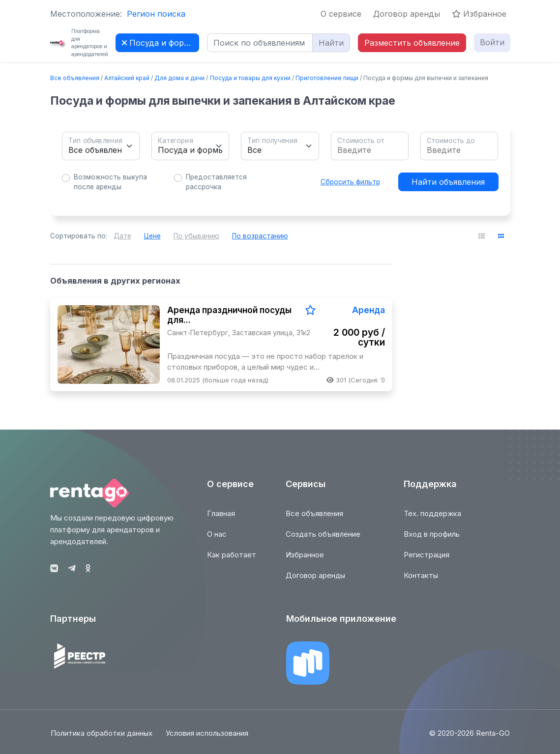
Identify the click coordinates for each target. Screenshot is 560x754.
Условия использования (208, 739)
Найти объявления (448, 182)
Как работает (232, 561)
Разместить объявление (412, 43)
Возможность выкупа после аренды (110, 182)
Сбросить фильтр (350, 182)
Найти (331, 43)
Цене (152, 236)
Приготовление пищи (327, 78)
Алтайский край (127, 78)
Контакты (421, 581)
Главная (221, 519)
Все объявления (75, 78)
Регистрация (427, 561)
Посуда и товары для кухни (250, 78)
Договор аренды (407, 14)
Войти (492, 42)
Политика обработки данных (101, 739)
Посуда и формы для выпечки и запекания (161, 43)
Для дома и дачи (179, 78)
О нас (217, 540)
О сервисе (341, 14)
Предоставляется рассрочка (216, 182)
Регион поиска (156, 14)
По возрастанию (260, 236)
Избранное (479, 14)
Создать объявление (323, 540)
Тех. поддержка (432, 519)
